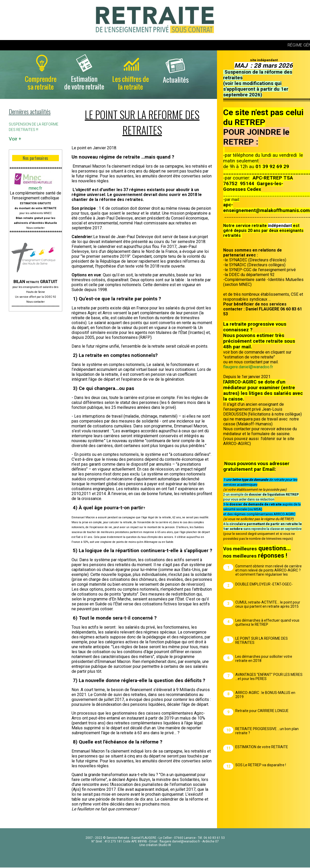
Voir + (15, 139)
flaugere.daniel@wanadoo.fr (248, 367)
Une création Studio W (155, 845)
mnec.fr (35, 188)
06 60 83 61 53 (214, 838)
